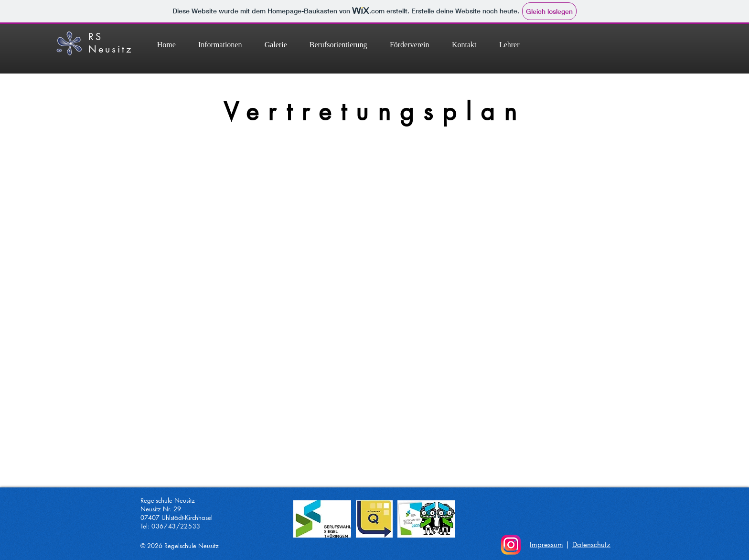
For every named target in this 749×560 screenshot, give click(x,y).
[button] (338, 45)
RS (96, 37)
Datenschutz (591, 544)
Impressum (546, 544)
